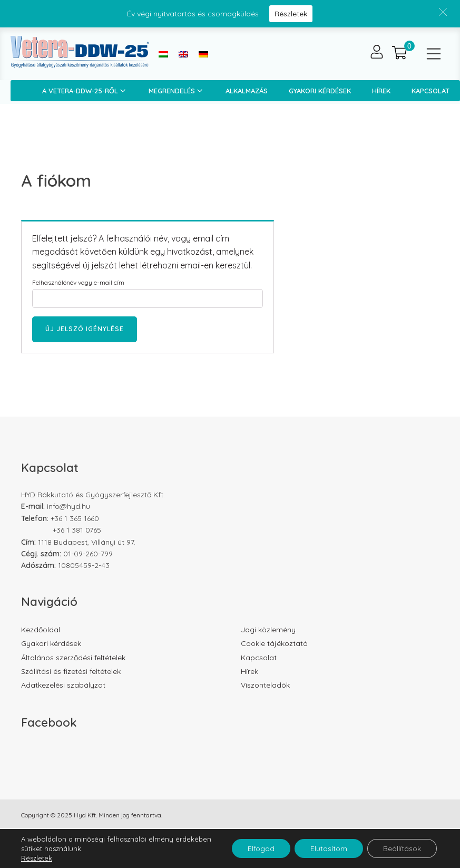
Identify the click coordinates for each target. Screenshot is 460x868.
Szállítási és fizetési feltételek (71, 671)
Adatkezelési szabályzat (63, 685)
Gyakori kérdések (320, 91)
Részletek (291, 14)
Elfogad (261, 848)
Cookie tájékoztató (274, 643)
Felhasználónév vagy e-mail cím (78, 282)
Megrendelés (177, 91)
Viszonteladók (265, 685)
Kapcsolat (259, 658)
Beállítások (402, 848)
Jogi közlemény (268, 630)
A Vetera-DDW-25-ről (85, 91)
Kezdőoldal (41, 630)
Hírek (381, 91)
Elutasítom (329, 848)
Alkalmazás (247, 91)
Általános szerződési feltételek (73, 658)
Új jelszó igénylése (85, 329)
